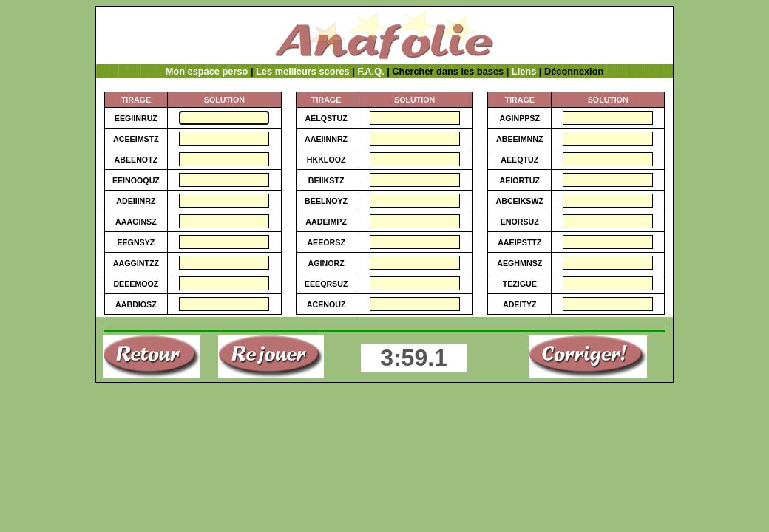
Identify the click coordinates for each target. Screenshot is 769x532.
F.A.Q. (370, 71)
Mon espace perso (207, 71)
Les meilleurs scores (303, 71)
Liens (524, 71)
